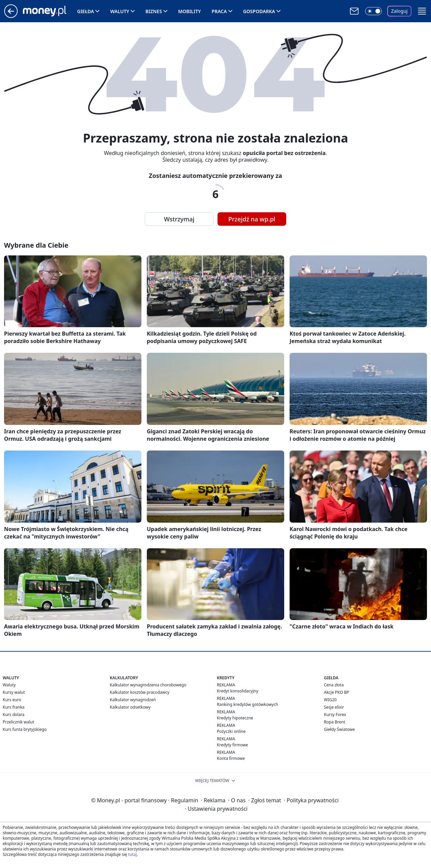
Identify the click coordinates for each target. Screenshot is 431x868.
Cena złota (334, 685)
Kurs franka (14, 707)
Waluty (120, 11)
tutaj (132, 854)
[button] (422, 11)
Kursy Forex (335, 715)
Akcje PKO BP (337, 692)
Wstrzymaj (179, 219)
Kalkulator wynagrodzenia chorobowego (148, 685)
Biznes (154, 11)
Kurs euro (12, 700)
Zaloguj (400, 11)
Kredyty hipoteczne (235, 718)
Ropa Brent (335, 722)
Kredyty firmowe (233, 745)
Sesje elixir (334, 707)
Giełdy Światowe (339, 729)
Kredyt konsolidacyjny (238, 691)
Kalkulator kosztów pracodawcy (140, 692)
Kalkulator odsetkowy (130, 707)
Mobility (190, 11)
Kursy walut (14, 692)
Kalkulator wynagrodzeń (133, 700)
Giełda (86, 11)
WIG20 (330, 700)
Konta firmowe (231, 758)
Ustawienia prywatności (216, 809)
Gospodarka (259, 11)
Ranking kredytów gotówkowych (247, 704)
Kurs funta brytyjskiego (25, 729)
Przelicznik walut (18, 722)
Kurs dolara (14, 715)
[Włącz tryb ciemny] (373, 11)
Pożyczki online (231, 731)
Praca (219, 11)
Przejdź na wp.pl (252, 219)
